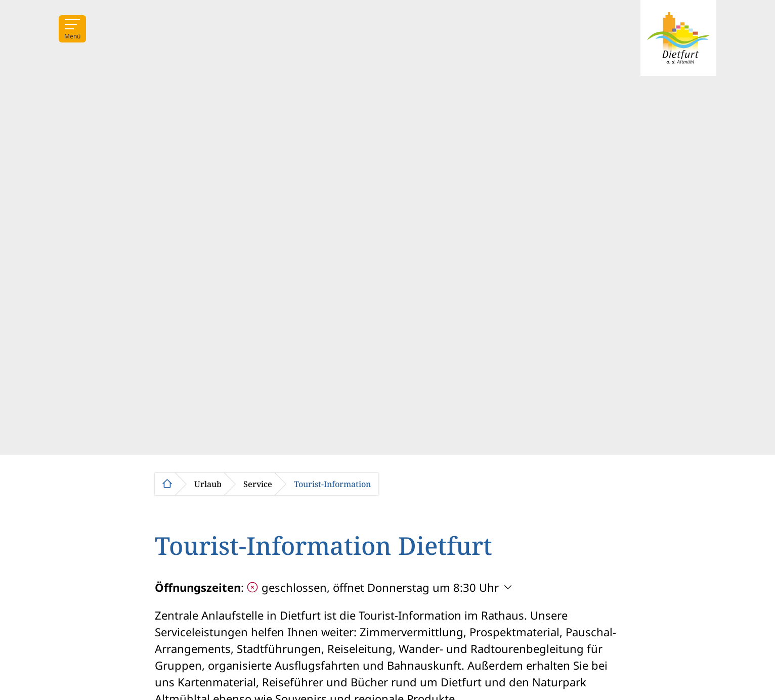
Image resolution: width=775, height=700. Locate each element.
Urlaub (208, 484)
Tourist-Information (332, 484)
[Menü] (72, 29)
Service (258, 484)
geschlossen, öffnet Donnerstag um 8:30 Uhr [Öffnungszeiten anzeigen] (373, 587)
